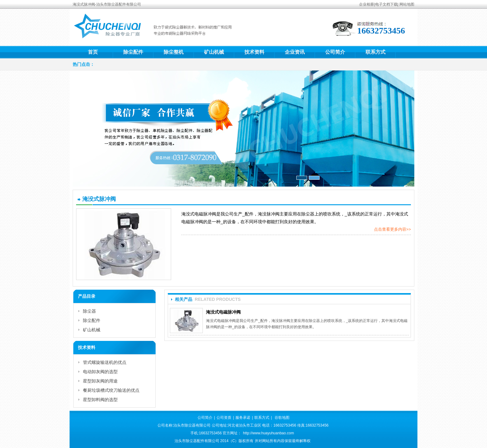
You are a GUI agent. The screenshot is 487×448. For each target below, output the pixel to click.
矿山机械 (214, 52)
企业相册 (366, 4)
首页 (93, 52)
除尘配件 (133, 52)
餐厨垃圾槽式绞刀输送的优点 (111, 390)
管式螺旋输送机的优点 (105, 362)
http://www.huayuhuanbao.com (268, 433)
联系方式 (375, 52)
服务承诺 (243, 418)
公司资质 (224, 418)
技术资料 (254, 52)
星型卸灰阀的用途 (100, 381)
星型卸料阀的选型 (100, 400)
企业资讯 (295, 52)
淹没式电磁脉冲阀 (223, 312)
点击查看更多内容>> (392, 229)
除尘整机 (174, 52)
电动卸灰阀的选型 (100, 372)
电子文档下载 (386, 4)
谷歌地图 (282, 418)
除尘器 (89, 311)
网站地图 (407, 4)
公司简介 (335, 52)
